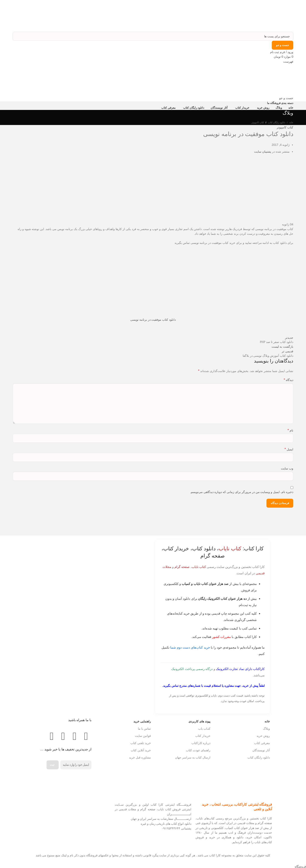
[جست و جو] (153, 36)
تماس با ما (144, 729)
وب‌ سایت (287, 468)
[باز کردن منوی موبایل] (288, 62)
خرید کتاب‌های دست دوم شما (190, 647)
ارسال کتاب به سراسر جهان (193, 757)
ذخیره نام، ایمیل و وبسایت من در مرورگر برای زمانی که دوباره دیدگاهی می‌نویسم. (242, 492)
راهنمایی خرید (142, 721)
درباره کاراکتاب (201, 743)
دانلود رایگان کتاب (277, 122)
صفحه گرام (182, 567)
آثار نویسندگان (261, 750)
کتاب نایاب (199, 567)
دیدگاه (288, 380)
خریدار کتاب (203, 736)
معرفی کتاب (262, 743)
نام (290, 430)
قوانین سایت (143, 736)
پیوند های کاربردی (199, 721)
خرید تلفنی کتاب (141, 743)
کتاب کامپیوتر (258, 122)
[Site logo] (280, 16)
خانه (291, 122)
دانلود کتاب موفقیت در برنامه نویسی (153, 320)
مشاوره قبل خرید (140, 757)
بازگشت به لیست (282, 347)
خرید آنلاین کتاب (141, 750)
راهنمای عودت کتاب (198, 750)
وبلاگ (266, 729)
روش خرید (263, 736)
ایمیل (289, 449)
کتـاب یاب (204, 729)
